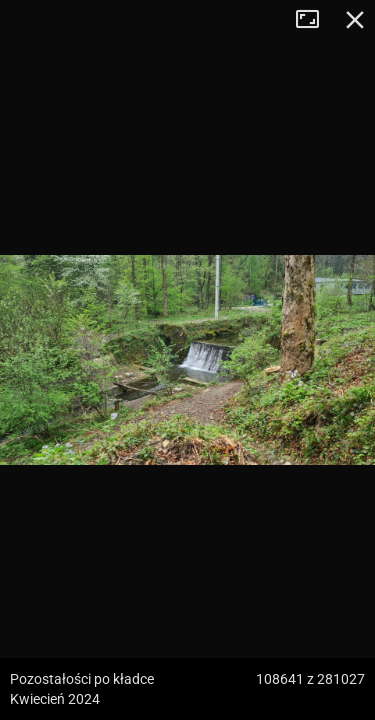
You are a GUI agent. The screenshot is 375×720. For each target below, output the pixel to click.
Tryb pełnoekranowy (315, 20)
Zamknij (355, 20)
